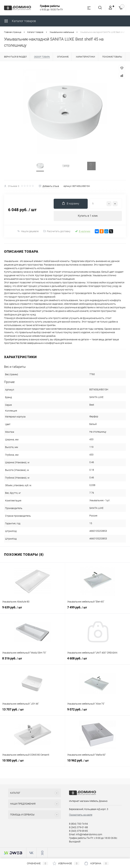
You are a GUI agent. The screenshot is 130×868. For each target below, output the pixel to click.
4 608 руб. (97, 661)
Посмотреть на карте (81, 816)
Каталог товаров (20, 21)
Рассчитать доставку (57, 232)
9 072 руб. (97, 712)
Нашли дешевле (28, 232)
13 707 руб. (32, 712)
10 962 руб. (97, 763)
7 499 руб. (97, 610)
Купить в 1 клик (88, 217)
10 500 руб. (32, 763)
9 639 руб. (32, 610)
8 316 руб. (32, 661)
